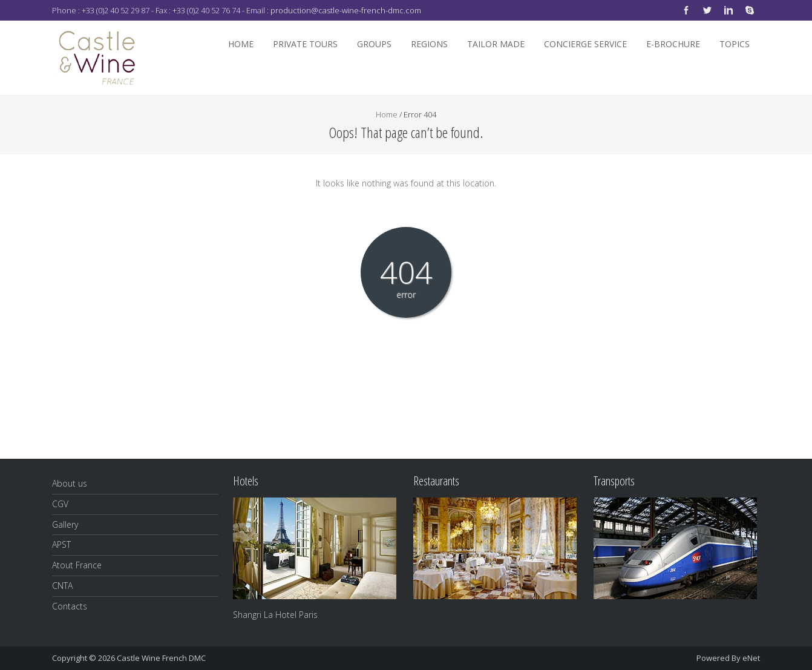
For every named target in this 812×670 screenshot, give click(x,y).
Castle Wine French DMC (161, 658)
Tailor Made (496, 44)
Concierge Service (585, 44)
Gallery (65, 524)
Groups (374, 44)
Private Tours (305, 44)
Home (241, 44)
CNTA (62, 586)
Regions (429, 44)
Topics (735, 44)
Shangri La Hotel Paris (275, 615)
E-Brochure (673, 44)
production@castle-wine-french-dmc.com (346, 10)
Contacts (70, 606)
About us (70, 483)
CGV (60, 504)
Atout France (77, 565)
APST (61, 544)
